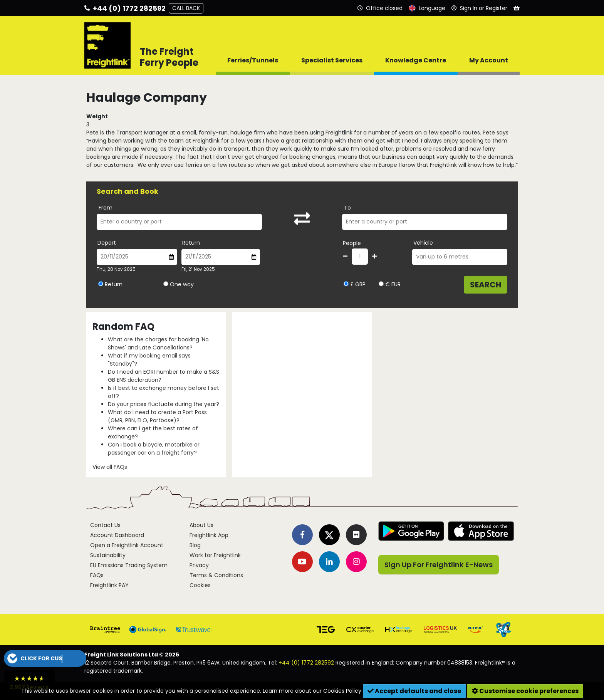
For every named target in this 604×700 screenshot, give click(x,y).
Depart (107, 243)
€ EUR (390, 284)
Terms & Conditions (216, 575)
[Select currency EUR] (381, 284)
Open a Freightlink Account (127, 545)
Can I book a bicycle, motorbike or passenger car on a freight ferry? (154, 449)
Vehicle (423, 243)
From (106, 208)
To (347, 208)
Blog (195, 545)
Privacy (199, 565)
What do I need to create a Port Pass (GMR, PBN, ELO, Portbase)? (157, 416)
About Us (201, 525)
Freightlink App (209, 535)
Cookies (200, 585)
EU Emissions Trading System (129, 565)
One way (182, 284)
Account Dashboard (117, 535)
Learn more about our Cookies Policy (312, 691)
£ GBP (355, 284)
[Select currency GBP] (346, 284)
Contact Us (105, 525)
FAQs (97, 575)
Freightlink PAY (109, 585)
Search (486, 285)
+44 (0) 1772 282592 (306, 663)
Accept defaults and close (414, 691)
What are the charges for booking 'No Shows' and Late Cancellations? (158, 343)
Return (191, 243)
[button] (45, 658)
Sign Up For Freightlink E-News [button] (439, 565)
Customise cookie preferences (525, 691)
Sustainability (108, 555)
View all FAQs (110, 467)
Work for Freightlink (215, 555)
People (352, 243)
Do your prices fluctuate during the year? (164, 404)
